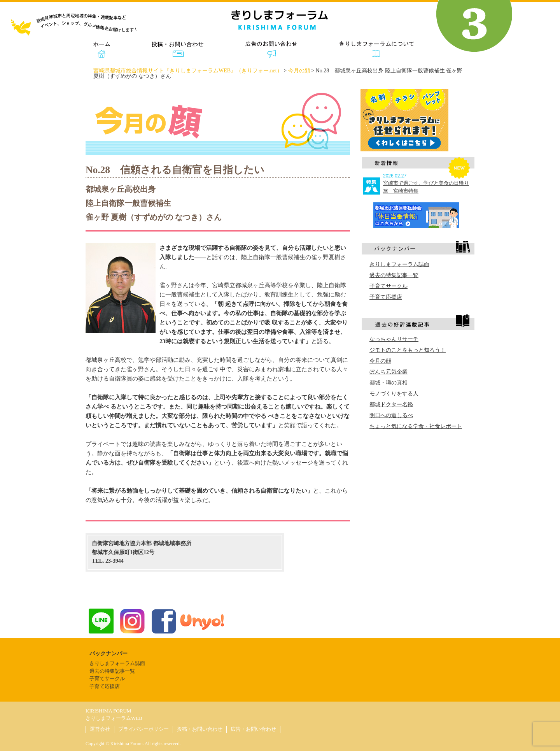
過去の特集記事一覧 (394, 275)
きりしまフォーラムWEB (114, 718)
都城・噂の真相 (388, 383)
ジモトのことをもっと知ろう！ (408, 350)
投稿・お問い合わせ (200, 729)
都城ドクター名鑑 (391, 404)
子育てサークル (388, 286)
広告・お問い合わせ (253, 729)
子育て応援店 (386, 297)
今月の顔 (380, 361)
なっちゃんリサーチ (394, 339)
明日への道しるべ (391, 415)
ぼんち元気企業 (388, 372)
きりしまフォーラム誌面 (399, 264)
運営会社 (100, 729)
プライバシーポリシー (143, 729)
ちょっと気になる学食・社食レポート (416, 426)
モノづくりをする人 (394, 394)
